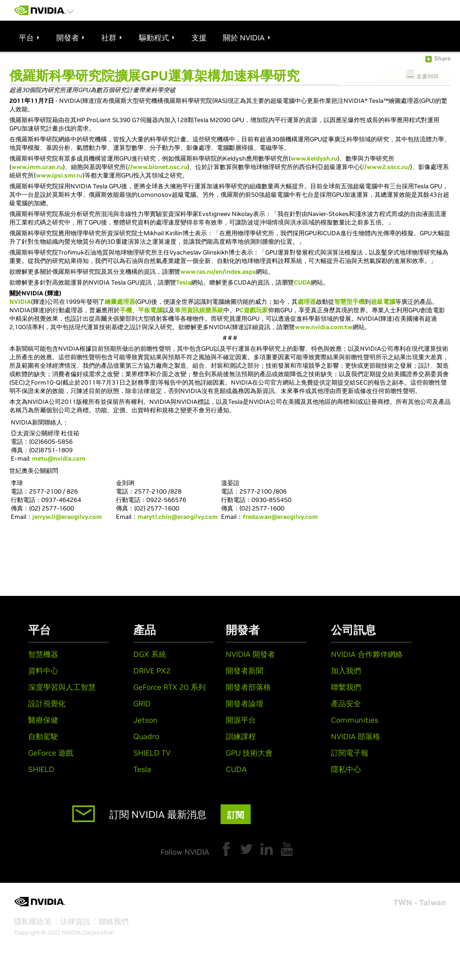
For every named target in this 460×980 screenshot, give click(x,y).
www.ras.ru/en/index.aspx (218, 272)
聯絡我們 (114, 921)
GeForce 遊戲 (51, 753)
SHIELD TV (152, 753)
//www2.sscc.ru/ (386, 167)
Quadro (146, 736)
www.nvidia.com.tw (324, 327)
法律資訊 (75, 921)
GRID (142, 703)
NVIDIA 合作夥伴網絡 (367, 654)
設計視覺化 (47, 703)
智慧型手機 (349, 302)
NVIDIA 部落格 (356, 736)
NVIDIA (20, 302)
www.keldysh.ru (314, 158)
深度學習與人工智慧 (62, 687)
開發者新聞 (245, 671)
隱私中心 (346, 769)
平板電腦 (150, 310)
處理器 (307, 302)
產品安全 (346, 703)
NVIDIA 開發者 (250, 654)
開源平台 (241, 720)
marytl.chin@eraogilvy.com (178, 517)
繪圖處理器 (120, 302)
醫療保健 (43, 720)
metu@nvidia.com (59, 459)
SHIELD (41, 769)
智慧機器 (43, 654)
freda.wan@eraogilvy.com (280, 517)
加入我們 (346, 671)
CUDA (302, 282)
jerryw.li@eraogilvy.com (67, 517)
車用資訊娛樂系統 (199, 310)
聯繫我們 (346, 687)
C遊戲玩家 (254, 310)
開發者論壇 (245, 703)
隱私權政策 (33, 921)
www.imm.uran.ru (37, 167)
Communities (355, 720)
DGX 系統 (150, 654)
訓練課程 (241, 736)
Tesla (184, 282)
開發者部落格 (248, 687)
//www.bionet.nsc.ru (157, 167)
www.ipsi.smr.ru (59, 175)
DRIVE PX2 (152, 671)
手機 (126, 310)
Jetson (146, 720)
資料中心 (43, 671)
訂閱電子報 (350, 753)
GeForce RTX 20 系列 (169, 687)
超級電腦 (383, 302)
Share (442, 58)
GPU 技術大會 (249, 753)
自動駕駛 (43, 736)
